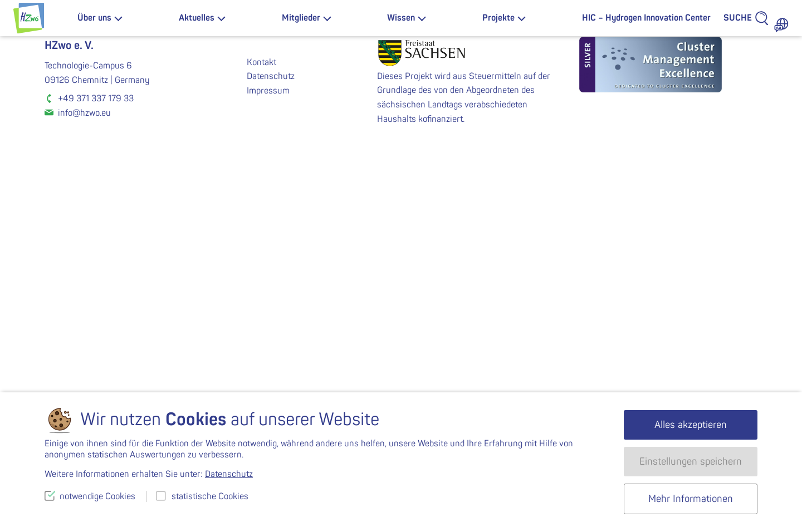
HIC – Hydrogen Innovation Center (646, 18)
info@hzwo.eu (84, 361)
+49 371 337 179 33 (96, 347)
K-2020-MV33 (223, 227)
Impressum (268, 339)
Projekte (498, 18)
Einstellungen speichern (691, 462)
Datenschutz (271, 324)
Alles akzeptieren (691, 425)
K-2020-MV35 (579, 227)
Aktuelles (197, 18)
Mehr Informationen (691, 499)
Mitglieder (301, 18)
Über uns (94, 18)
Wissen (401, 18)
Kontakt (261, 311)
